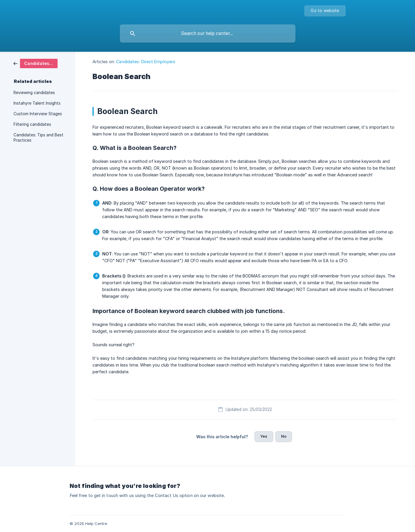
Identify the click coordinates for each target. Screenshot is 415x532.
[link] (36, 63)
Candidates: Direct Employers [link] (146, 62)
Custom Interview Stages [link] (38, 114)
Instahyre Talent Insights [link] (37, 103)
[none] (325, 11)
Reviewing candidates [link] (34, 93)
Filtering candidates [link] (32, 124)
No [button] (284, 436)
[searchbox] (208, 34)
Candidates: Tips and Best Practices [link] (38, 138)
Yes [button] (264, 436)
